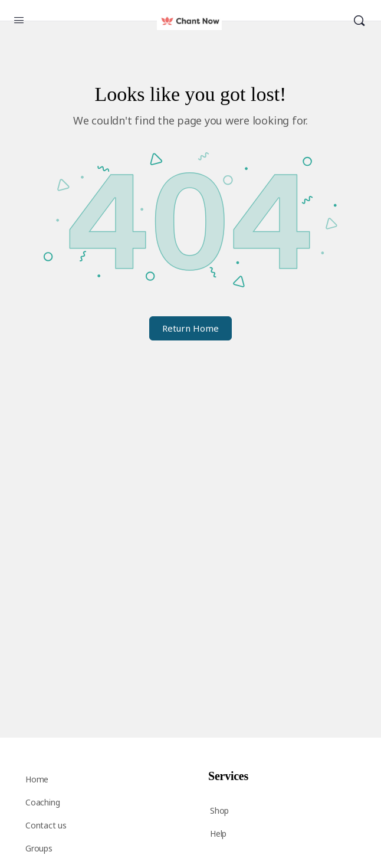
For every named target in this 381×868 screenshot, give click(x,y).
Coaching (42, 802)
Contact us (46, 825)
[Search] (359, 21)
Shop (219, 810)
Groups (39, 848)
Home (37, 779)
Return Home (190, 328)
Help (218, 833)
